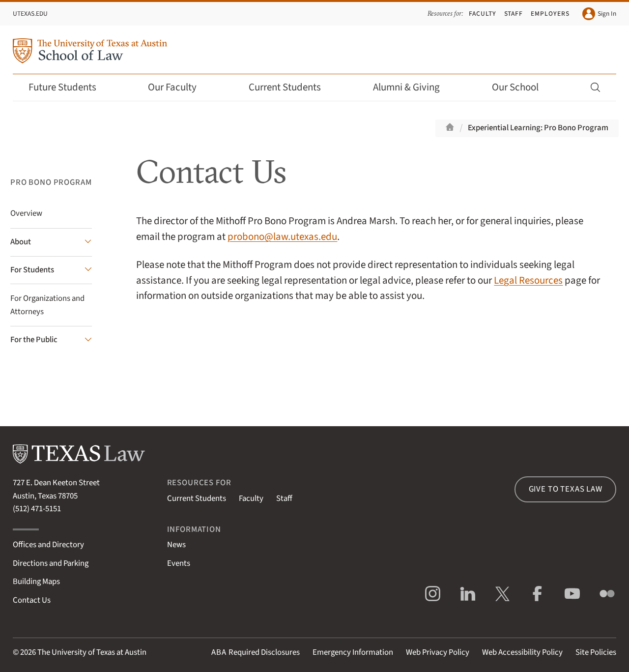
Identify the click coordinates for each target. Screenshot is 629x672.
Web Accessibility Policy (522, 652)
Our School (522, 87)
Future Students (69, 87)
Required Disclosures (256, 652)
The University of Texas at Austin (92, 652)
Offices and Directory (48, 545)
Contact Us (32, 600)
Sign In (599, 14)
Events (179, 563)
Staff (514, 14)
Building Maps (36, 582)
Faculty (483, 14)
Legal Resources (528, 280)
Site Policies (596, 652)
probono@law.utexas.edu (282, 237)
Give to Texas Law (566, 489)
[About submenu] (51, 242)
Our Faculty (179, 87)
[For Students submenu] (51, 270)
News (176, 545)
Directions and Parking (51, 563)
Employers (550, 14)
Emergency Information (353, 652)
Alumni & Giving (413, 87)
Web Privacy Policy (438, 652)
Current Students (291, 87)
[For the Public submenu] (51, 340)
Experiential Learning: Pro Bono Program (538, 128)
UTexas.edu (30, 14)
